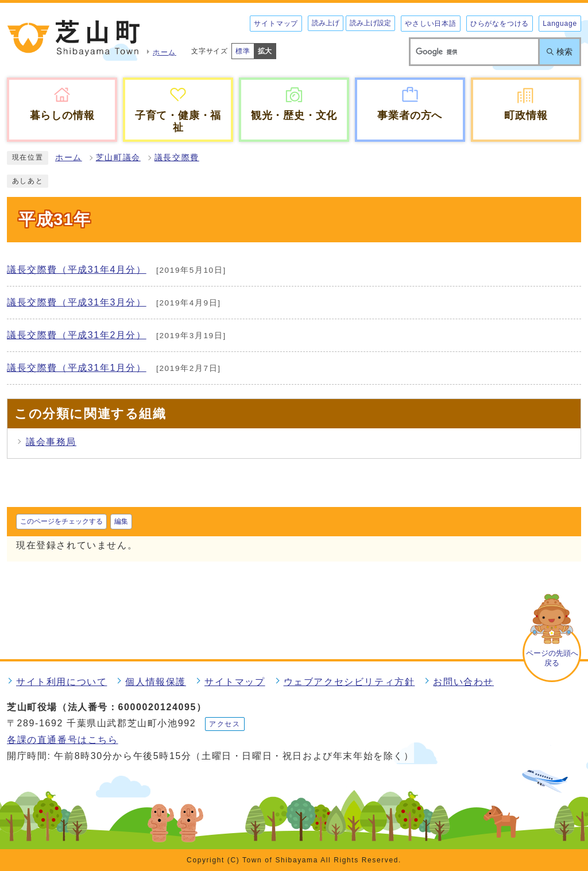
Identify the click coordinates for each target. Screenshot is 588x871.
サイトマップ (276, 24)
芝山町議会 (118, 158)
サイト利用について (61, 682)
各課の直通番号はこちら (63, 740)
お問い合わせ (463, 682)
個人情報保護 (156, 682)
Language (560, 24)
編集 (121, 521)
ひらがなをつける (500, 24)
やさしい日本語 (431, 24)
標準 (243, 51)
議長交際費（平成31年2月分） (77, 335)
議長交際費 (177, 158)
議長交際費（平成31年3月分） (77, 302)
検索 (564, 52)
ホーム (69, 158)
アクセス (225, 724)
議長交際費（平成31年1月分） (77, 368)
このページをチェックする (61, 521)
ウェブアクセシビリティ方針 (349, 682)
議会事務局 (51, 442)
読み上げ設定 (370, 23)
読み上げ (326, 23)
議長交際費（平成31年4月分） (77, 270)
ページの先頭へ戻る (552, 658)
